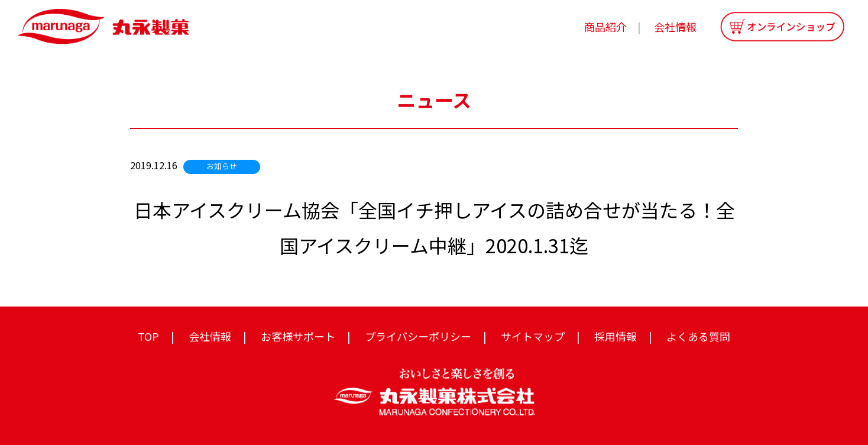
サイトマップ (533, 336)
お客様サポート (298, 336)
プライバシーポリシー (418, 336)
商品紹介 (605, 27)
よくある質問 (698, 336)
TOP (148, 336)
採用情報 (616, 336)
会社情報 (675, 27)
